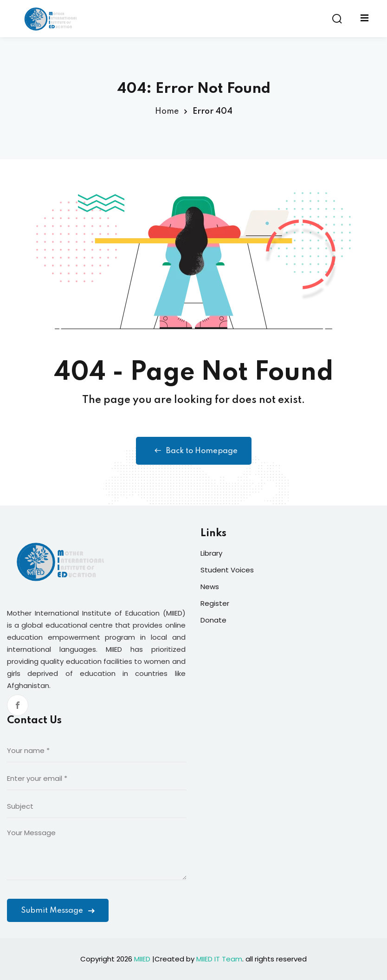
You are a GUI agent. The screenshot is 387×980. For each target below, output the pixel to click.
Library (211, 553)
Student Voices (227, 570)
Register (215, 603)
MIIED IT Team (219, 959)
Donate (213, 620)
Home (167, 111)
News (210, 587)
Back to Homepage (194, 451)
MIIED (142, 959)
